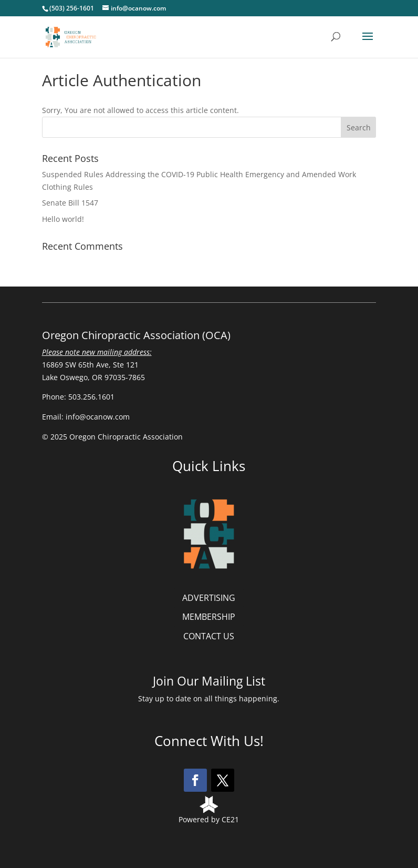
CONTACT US (209, 636)
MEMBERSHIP (209, 617)
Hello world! (63, 219)
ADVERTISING (209, 598)
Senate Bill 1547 (70, 203)
